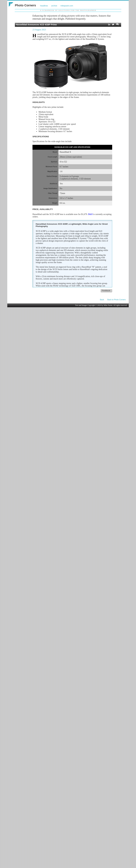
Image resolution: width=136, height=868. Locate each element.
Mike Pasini (108, 305)
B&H (90, 214)
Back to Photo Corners (116, 300)
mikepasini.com (67, 6)
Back (102, 300)
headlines (44, 6)
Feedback (106, 291)
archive (54, 6)
